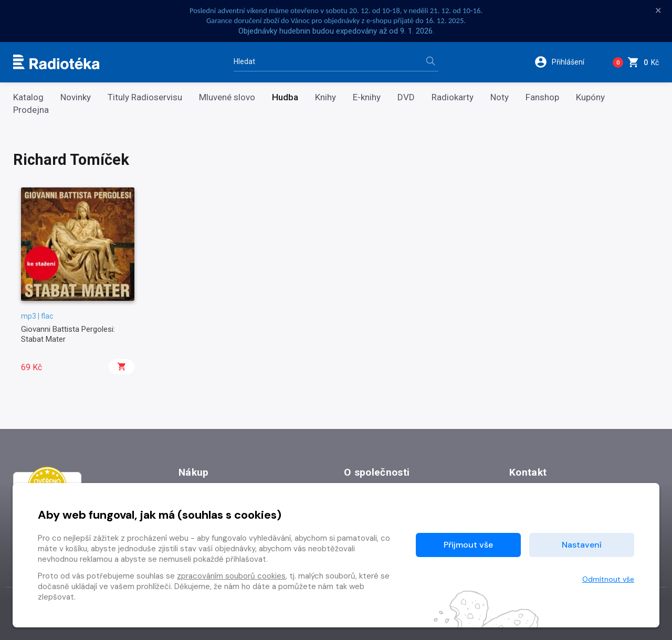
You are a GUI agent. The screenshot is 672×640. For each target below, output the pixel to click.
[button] (566, 62)
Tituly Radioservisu (145, 97)
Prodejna (31, 110)
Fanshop (542, 97)
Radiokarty (453, 97)
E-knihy (367, 97)
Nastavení (582, 545)
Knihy (325, 97)
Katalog (28, 97)
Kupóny (590, 97)
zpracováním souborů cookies (231, 576)
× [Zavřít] (658, 11)
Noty (500, 97)
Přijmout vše (468, 545)
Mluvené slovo (227, 97)
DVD (406, 97)
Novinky (76, 97)
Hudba (285, 97)
